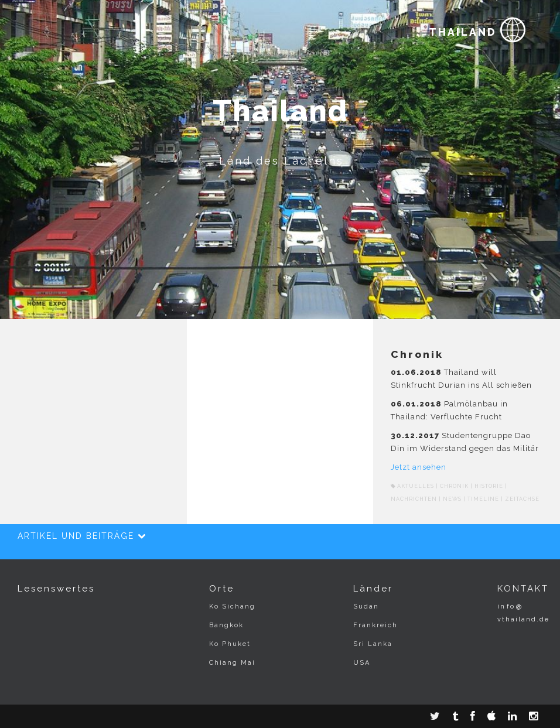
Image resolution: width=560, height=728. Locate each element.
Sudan (366, 606)
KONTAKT (523, 589)
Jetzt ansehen (419, 467)
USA (362, 663)
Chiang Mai (232, 663)
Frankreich (375, 625)
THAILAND (478, 28)
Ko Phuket (230, 644)
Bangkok (226, 625)
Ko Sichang (232, 606)
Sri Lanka (373, 644)
